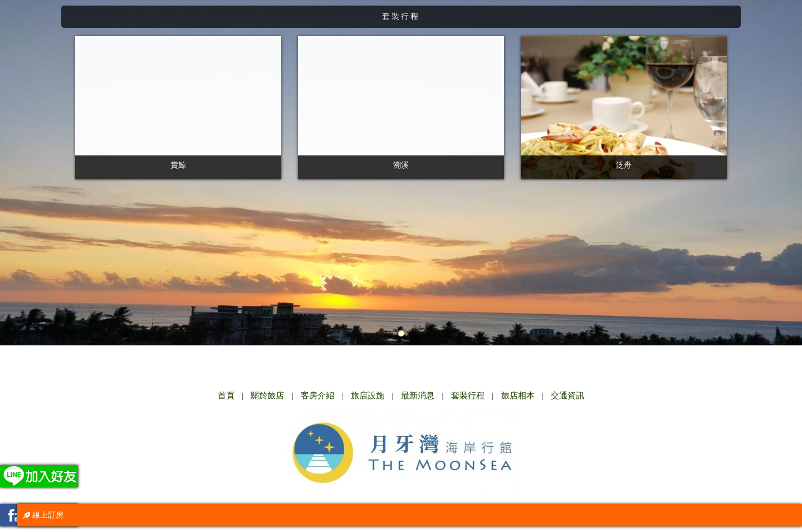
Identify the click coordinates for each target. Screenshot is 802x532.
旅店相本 (518, 396)
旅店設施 (368, 396)
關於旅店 (267, 396)
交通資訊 (568, 396)
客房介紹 (317, 396)
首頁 (226, 396)
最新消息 (418, 396)
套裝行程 (468, 396)
